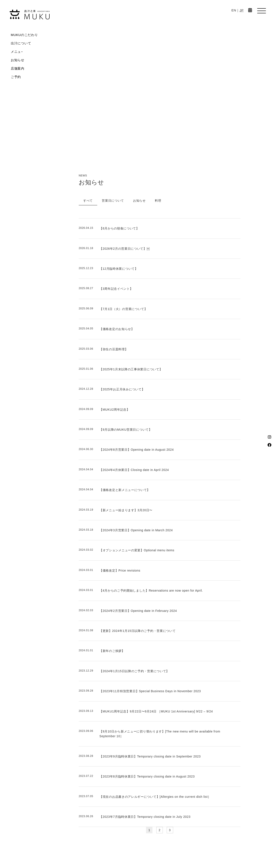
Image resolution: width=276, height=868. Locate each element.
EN (234, 10)
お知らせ (18, 60)
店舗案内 (18, 68)
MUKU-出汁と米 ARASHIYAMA (30, 15)
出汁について (21, 43)
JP (242, 10)
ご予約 (16, 77)
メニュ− (17, 52)
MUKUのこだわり (24, 35)
